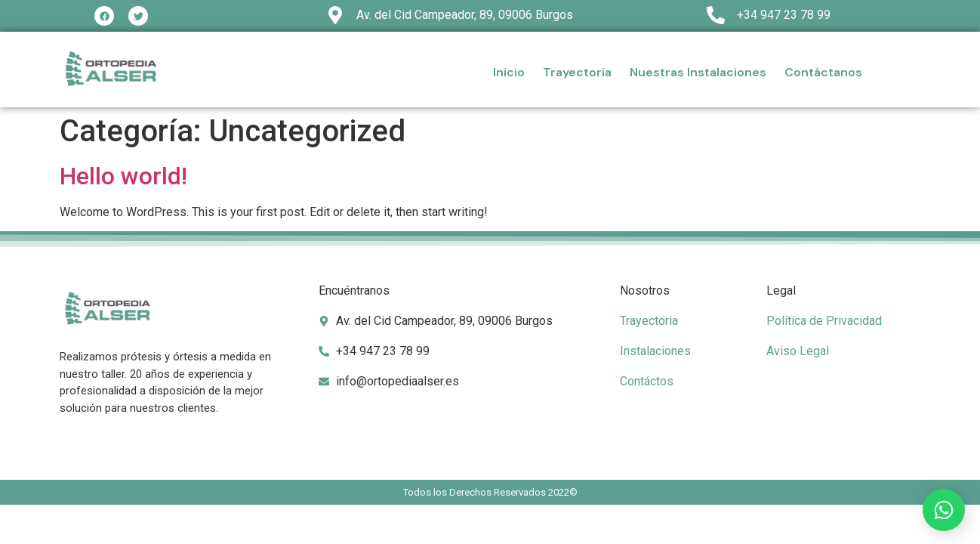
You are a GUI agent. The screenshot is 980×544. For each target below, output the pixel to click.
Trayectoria (577, 72)
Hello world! (123, 176)
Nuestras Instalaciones (698, 72)
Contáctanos (823, 72)
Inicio (509, 72)
